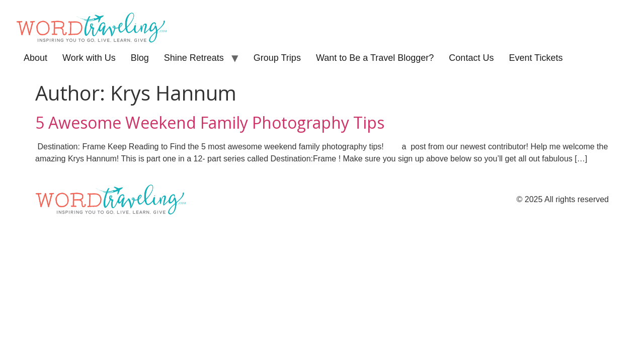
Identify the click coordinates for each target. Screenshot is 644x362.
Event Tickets (536, 58)
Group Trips (277, 58)
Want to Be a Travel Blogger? (375, 58)
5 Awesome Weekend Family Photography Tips (210, 122)
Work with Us (89, 58)
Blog (140, 58)
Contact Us (471, 58)
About (35, 58)
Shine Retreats (194, 58)
